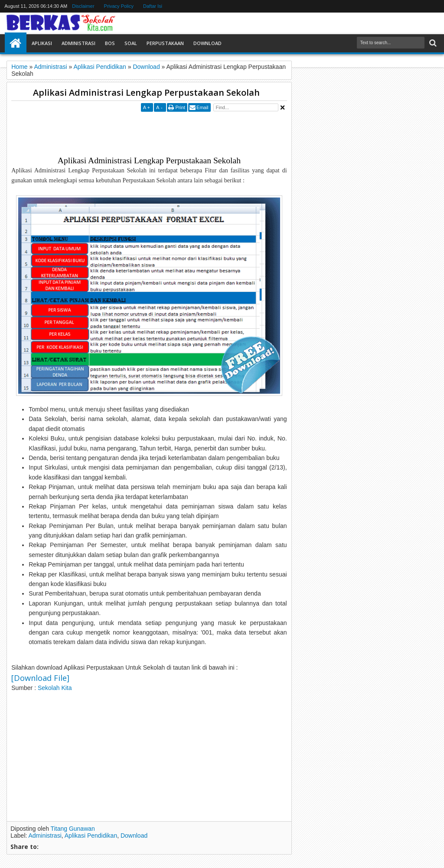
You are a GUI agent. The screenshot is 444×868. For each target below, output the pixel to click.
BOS (110, 43)
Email (202, 107)
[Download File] (40, 678)
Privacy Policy (119, 6)
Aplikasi (42, 43)
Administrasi (78, 43)
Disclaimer (83, 6)
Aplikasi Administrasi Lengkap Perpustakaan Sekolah (146, 92)
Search (432, 43)
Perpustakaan (165, 43)
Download (207, 43)
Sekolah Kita (56, 688)
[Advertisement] (169, 133)
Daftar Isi (153, 6)
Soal (131, 43)
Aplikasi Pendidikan (91, 836)
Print (180, 107)
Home (16, 43)
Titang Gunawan (73, 829)
